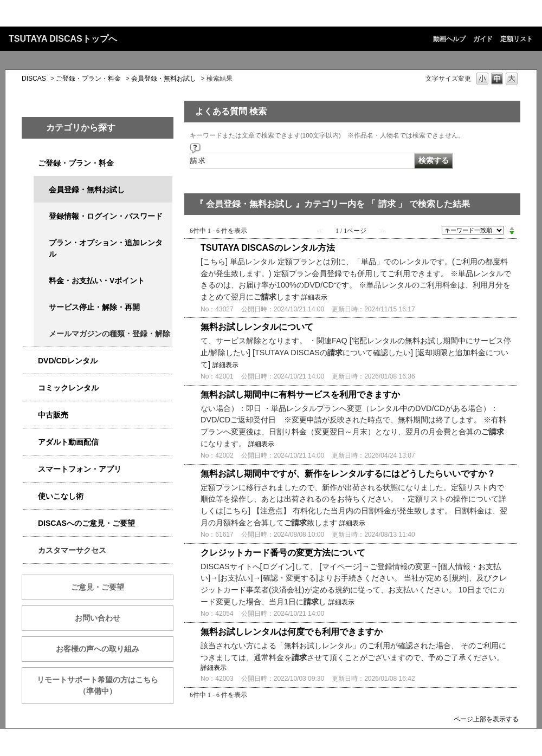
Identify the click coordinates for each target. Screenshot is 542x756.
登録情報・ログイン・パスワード (106, 216)
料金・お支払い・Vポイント (97, 281)
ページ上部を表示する (486, 719)
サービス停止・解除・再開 (94, 307)
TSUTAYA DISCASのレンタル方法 (268, 248)
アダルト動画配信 (68, 442)
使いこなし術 (61, 496)
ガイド (483, 39)
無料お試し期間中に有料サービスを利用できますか (300, 395)
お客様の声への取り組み (98, 649)
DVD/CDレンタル (68, 361)
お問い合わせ (98, 618)
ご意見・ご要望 (98, 587)
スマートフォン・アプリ (80, 469)
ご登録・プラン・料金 (88, 79)
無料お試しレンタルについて (257, 327)
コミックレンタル (68, 388)
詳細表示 (314, 297)
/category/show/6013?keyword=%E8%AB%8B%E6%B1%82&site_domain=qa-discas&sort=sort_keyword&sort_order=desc (30, 415)
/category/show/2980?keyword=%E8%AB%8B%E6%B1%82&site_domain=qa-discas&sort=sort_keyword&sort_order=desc (30, 361)
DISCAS (34, 79)
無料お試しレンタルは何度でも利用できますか (292, 632)
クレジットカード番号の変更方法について (283, 553)
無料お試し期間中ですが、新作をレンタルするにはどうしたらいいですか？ (348, 474)
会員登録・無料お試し (164, 79)
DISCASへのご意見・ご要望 (86, 523)
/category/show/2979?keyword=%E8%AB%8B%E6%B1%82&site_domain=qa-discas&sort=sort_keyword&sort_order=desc (30, 163)
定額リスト (517, 39)
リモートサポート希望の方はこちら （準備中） (105, 685)
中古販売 (53, 415)
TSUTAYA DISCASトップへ (63, 39)
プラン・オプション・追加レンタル (106, 248)
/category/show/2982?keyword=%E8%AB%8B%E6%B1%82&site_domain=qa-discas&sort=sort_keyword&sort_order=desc (30, 469)
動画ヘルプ (449, 39)
